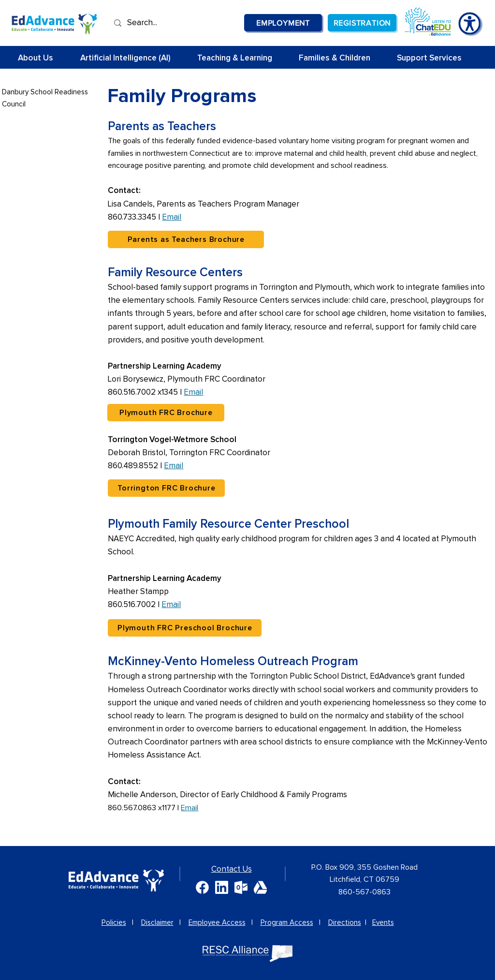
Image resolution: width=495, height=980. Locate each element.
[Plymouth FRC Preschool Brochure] (185, 628)
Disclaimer (157, 923)
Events (383, 923)
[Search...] (157, 23)
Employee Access (217, 923)
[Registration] (362, 23)
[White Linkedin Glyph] (222, 887)
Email (172, 217)
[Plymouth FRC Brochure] (166, 413)
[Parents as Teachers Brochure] (186, 239)
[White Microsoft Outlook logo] (241, 887)
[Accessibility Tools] (470, 23)
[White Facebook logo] (202, 887)
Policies (114, 923)
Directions (345, 923)
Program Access (287, 923)
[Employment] (283, 23)
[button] (241, 58)
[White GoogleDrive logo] (260, 887)
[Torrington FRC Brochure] (166, 488)
